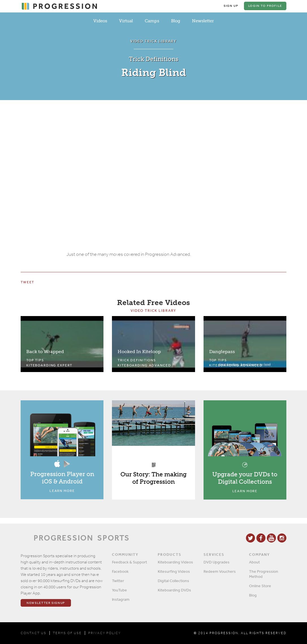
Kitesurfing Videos (174, 571)
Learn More (62, 491)
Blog (176, 21)
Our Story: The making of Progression (153, 478)
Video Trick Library (153, 311)
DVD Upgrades (217, 562)
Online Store (260, 586)
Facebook (120, 571)
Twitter (118, 581)
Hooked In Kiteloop (139, 352)
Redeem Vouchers (220, 571)
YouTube (119, 590)
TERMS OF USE (67, 633)
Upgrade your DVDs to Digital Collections (245, 478)
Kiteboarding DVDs (174, 590)
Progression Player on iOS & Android (62, 478)
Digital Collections (173, 581)
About (254, 562)
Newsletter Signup (46, 603)
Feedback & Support (129, 562)
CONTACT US (33, 633)
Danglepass (222, 352)
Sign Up (231, 6)
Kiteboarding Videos (175, 562)
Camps (152, 21)
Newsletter (203, 21)
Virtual (126, 21)
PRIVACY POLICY (104, 633)
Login (265, 6)
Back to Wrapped (45, 352)
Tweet (27, 282)
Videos (100, 21)
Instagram (121, 599)
